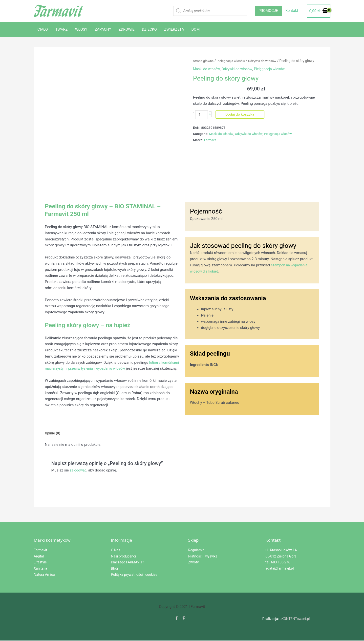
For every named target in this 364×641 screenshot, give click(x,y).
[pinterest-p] (184, 619)
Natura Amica (44, 575)
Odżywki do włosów (266, 61)
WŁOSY (81, 29)
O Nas (116, 551)
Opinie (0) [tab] (53, 433)
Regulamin (196, 551)
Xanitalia (41, 569)
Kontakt (292, 11)
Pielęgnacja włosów (233, 61)
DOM (196, 29)
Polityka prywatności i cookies (134, 575)
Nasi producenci (123, 557)
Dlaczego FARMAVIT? (128, 563)
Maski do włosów (207, 69)
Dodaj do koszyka (241, 114)
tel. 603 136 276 (278, 563)
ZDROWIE (127, 29)
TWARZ (62, 29)
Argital (39, 557)
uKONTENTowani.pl (295, 619)
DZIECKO (149, 29)
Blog (114, 569)
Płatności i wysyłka (203, 557)
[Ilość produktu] (202, 115)
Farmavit (211, 140)
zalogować (79, 471)
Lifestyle (40, 563)
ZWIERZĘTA (174, 29)
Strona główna (204, 61)
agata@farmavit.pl (280, 569)
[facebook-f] (177, 619)
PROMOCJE (268, 11)
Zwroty (194, 563)
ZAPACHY (103, 29)
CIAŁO (43, 29)
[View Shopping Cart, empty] (318, 11)
